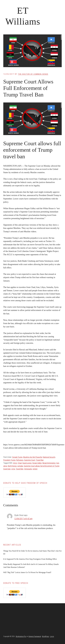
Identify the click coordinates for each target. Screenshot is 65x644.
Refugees (20, 460)
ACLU (15, 463)
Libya (5, 466)
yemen (35, 469)
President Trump (9, 460)
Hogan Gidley (37, 463)
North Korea (12, 466)
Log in (52, 636)
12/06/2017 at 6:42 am (23, 519)
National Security (49, 457)
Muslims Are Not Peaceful (33, 457)
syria (13, 469)
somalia (20, 466)
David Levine (27, 463)
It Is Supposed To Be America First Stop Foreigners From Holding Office (30, 559)
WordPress (46, 636)
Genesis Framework (35, 636)
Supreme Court (30, 460)
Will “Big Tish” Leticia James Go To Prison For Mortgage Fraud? (27, 572)
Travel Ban (40, 460)
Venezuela (28, 469)
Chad (20, 463)
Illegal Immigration (49, 463)
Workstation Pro (21, 636)
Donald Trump (17, 457)
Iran (58, 463)
